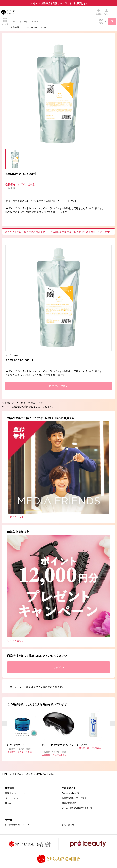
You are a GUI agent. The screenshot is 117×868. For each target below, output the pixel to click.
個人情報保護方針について (17, 825)
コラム (8, 803)
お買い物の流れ (69, 803)
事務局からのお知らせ (15, 793)
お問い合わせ (68, 825)
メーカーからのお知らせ (16, 798)
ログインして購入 (58, 386)
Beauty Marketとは (70, 793)
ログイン (58, 668)
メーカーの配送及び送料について (77, 808)
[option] (58, 94)
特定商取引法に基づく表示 (74, 798)
